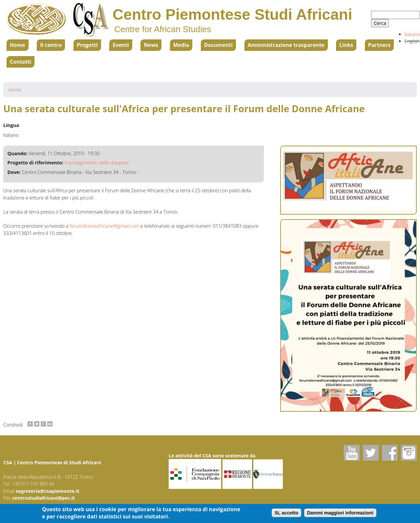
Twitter (371, 453)
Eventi (121, 45)
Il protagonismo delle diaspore (97, 163)
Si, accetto (286, 514)
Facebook (390, 453)
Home (18, 45)
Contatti (21, 62)
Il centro (51, 45)
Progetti (87, 45)
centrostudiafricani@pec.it (43, 498)
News (151, 45)
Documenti (218, 45)
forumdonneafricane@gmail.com (104, 226)
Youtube (352, 453)
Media (181, 45)
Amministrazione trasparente (286, 45)
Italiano (412, 34)
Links (346, 45)
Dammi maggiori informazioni (340, 514)
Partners (379, 45)
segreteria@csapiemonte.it (48, 491)
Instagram (409, 453)
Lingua (11, 125)
